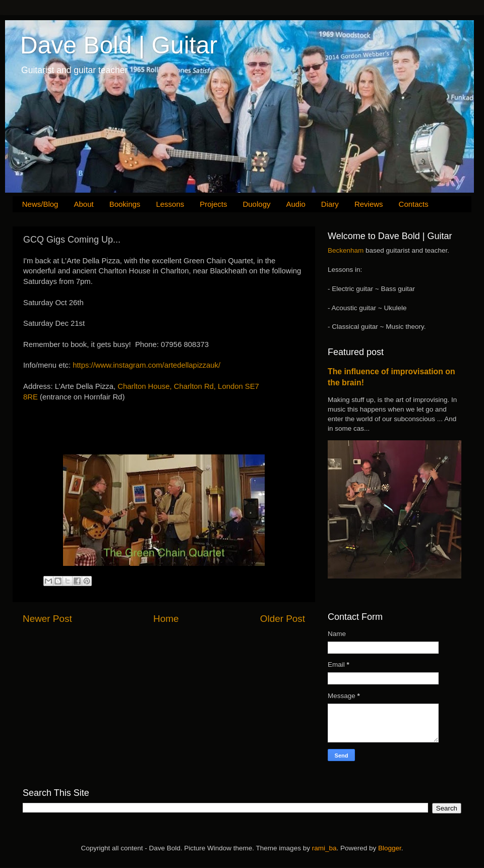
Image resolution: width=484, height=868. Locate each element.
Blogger (390, 848)
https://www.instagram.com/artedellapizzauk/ (146, 365)
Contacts (414, 204)
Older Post (283, 619)
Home (166, 619)
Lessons (170, 204)
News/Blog (40, 204)
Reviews (369, 204)
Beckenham (346, 250)
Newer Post (47, 619)
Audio (295, 204)
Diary (330, 204)
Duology (256, 204)
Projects (213, 204)
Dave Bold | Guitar (119, 45)
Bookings (125, 204)
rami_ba (324, 848)
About (83, 204)
